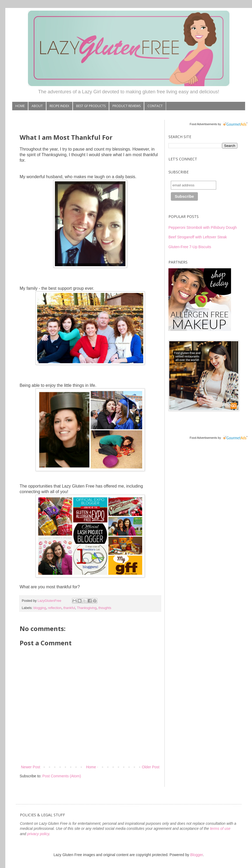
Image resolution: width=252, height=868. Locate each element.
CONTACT (155, 106)
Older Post (151, 767)
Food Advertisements (203, 124)
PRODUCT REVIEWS (127, 106)
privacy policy (38, 834)
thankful (69, 608)
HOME (20, 106)
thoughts (105, 608)
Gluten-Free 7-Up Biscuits (190, 247)
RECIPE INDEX (59, 106)
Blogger (196, 855)
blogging (40, 608)
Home (91, 767)
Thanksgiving (87, 608)
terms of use (220, 828)
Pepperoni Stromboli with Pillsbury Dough (203, 227)
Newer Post (31, 767)
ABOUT (37, 106)
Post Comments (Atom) (62, 776)
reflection (55, 608)
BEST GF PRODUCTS (91, 106)
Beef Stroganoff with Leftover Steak (198, 237)
